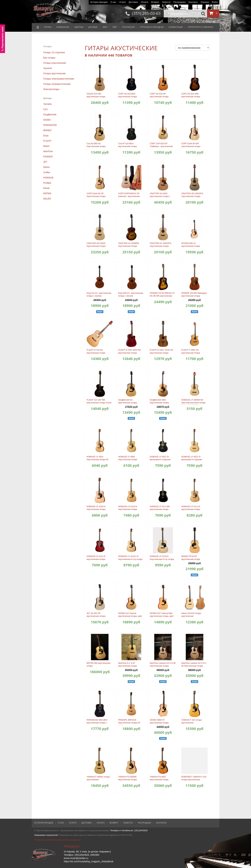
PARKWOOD (50, 125)
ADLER (47, 199)
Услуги (122, 2)
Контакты (193, 2)
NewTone (48, 151)
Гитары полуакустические (57, 84)
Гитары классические (55, 63)
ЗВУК (105, 27)
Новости (166, 2)
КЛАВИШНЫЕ (63, 27)
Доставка (133, 2)
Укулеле (48, 68)
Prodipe (47, 183)
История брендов (99, 2)
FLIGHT (47, 141)
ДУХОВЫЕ (93, 27)
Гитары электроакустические (59, 79)
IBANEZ (47, 130)
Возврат (155, 2)
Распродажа (179, 2)
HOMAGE (48, 178)
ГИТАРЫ (48, 27)
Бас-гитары (49, 58)
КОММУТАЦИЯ (176, 27)
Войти (215, 2)
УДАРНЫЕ (79, 27)
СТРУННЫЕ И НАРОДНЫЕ (152, 27)
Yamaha (47, 104)
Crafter (47, 172)
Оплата (145, 2)
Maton (46, 146)
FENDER (48, 157)
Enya (46, 136)
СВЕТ (115, 27)
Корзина (205, 2)
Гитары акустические (54, 73)
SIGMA (47, 120)
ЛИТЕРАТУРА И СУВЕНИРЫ (200, 27)
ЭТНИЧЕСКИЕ (128, 27)
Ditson (47, 167)
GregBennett (50, 115)
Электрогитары (51, 89)
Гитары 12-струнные (54, 52)
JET (45, 162)
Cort (45, 109)
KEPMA (47, 193)
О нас (113, 2)
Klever (47, 188)
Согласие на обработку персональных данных (57, 840)
